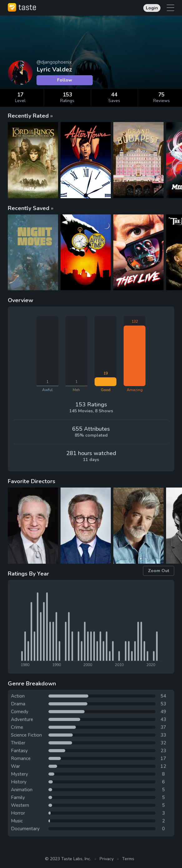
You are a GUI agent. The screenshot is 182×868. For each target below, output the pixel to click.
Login (152, 8)
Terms (128, 859)
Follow (65, 80)
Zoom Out (159, 571)
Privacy (107, 859)
